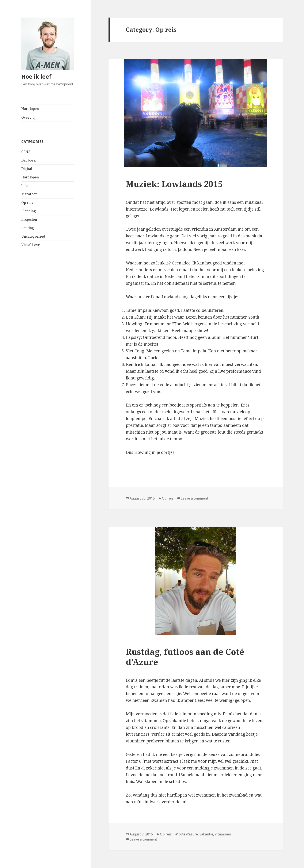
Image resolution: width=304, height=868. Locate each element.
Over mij (28, 117)
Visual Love (31, 245)
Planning (29, 211)
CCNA (26, 152)
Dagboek (28, 160)
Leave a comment (194, 498)
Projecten (29, 219)
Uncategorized (33, 236)
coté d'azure (188, 834)
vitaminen (223, 834)
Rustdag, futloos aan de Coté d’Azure (185, 657)
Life (24, 186)
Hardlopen (30, 109)
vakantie (206, 834)
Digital (27, 169)
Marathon (29, 194)
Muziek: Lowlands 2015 (174, 184)
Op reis (27, 203)
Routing (28, 228)
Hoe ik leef (36, 76)
